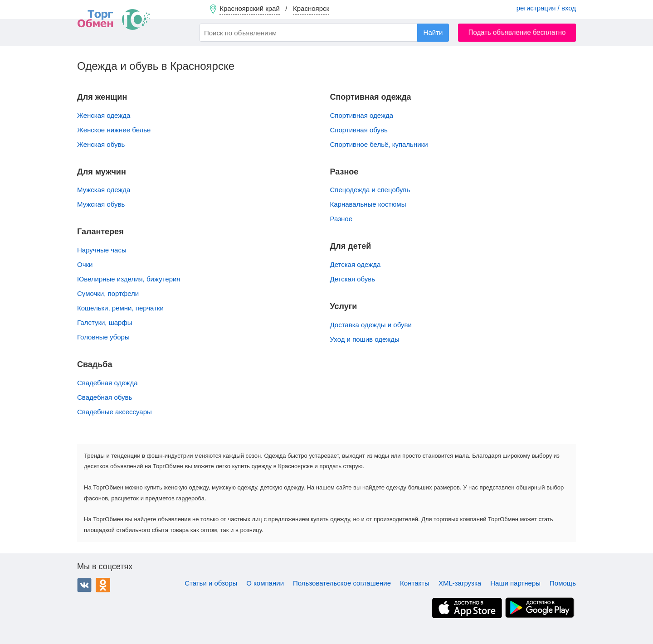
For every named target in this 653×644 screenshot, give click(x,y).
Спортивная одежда (362, 115)
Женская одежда (104, 115)
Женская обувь (101, 144)
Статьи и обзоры (211, 583)
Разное (341, 219)
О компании (265, 583)
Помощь (563, 583)
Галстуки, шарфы (105, 322)
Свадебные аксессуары (115, 412)
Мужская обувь (101, 204)
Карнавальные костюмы (368, 204)
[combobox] (324, 33)
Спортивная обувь (359, 130)
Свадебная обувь (105, 397)
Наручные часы (102, 250)
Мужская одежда (104, 190)
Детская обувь (353, 279)
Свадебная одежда (107, 383)
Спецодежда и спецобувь (370, 190)
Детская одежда (356, 264)
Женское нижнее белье (114, 130)
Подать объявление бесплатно (517, 32)
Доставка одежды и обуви (371, 325)
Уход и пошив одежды (365, 339)
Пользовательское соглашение (342, 583)
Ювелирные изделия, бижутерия (129, 279)
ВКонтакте (84, 585)
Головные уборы (103, 337)
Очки (85, 264)
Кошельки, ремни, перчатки (120, 308)
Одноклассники (103, 585)
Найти (433, 32)
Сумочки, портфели (108, 293)
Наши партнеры (515, 583)
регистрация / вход (546, 8)
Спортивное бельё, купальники (379, 144)
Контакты (415, 583)
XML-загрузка (460, 583)
